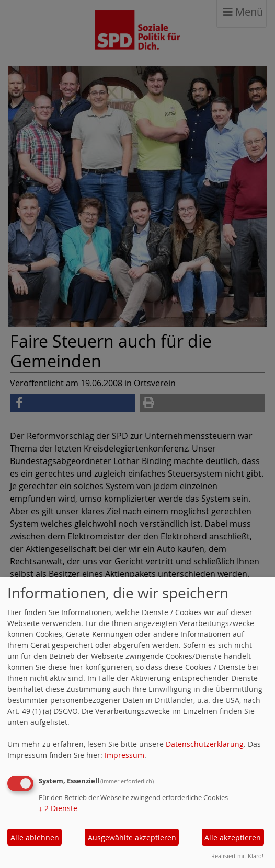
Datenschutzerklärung (205, 744)
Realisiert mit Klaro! (237, 856)
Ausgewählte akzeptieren (132, 837)
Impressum (124, 755)
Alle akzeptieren (233, 837)
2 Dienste (58, 808)
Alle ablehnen (35, 837)
